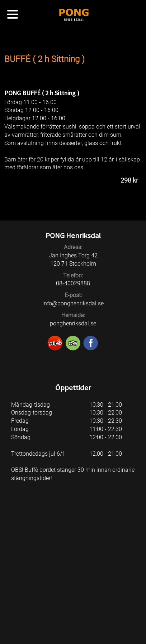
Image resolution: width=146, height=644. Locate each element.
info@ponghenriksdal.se (73, 303)
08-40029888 (73, 283)
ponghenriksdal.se (73, 323)
